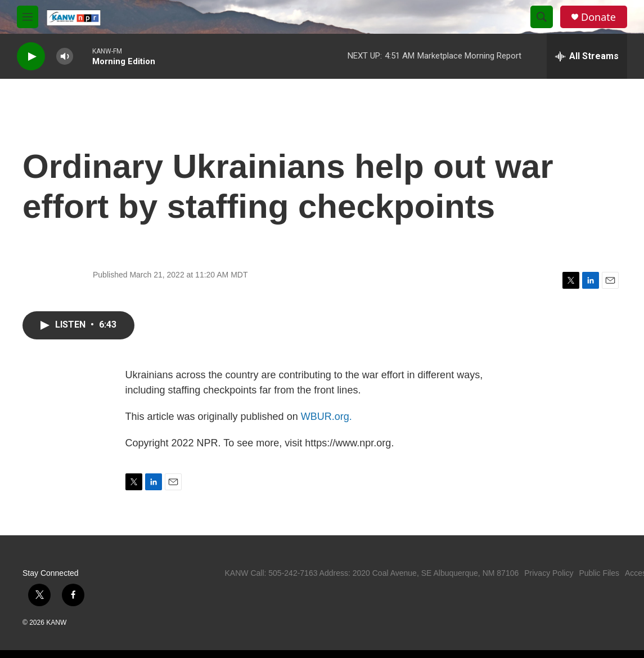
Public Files (599, 573)
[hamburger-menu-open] (28, 17)
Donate (598, 17)
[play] (31, 57)
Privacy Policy (549, 573)
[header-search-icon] (542, 17)
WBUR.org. (326, 417)
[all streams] (587, 56)
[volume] (65, 57)
